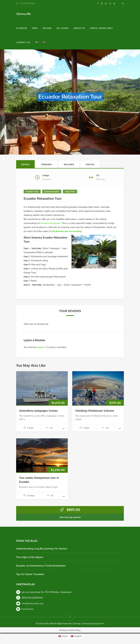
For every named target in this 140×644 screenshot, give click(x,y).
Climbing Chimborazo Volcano (95, 411)
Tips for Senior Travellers (30, 574)
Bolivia (47, 28)
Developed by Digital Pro (93, 623)
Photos (90, 164)
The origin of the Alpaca (30, 557)
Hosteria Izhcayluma (50, 223)
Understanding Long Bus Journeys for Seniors (42, 549)
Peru (35, 28)
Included (69, 164)
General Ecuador (52, 191)
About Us (79, 28)
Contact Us (23, 42)
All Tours (63, 28)
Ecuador (22, 28)
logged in (42, 347)
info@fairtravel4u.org (32, 603)
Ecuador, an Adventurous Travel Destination (41, 566)
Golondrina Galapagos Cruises (38, 411)
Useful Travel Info (101, 28)
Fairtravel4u (23, 14)
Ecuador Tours (32, 191)
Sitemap (77, 623)
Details (25, 164)
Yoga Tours (70, 191)
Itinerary (47, 164)
